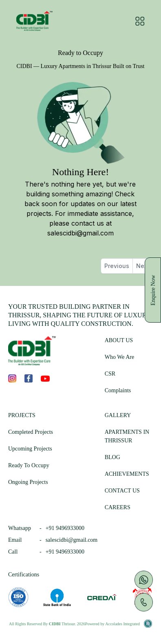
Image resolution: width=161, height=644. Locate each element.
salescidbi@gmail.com (80, 233)
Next (143, 266)
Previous (117, 266)
